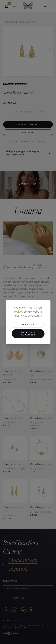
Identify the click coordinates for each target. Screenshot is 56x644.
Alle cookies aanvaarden (28, 334)
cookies (18, 312)
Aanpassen (28, 324)
